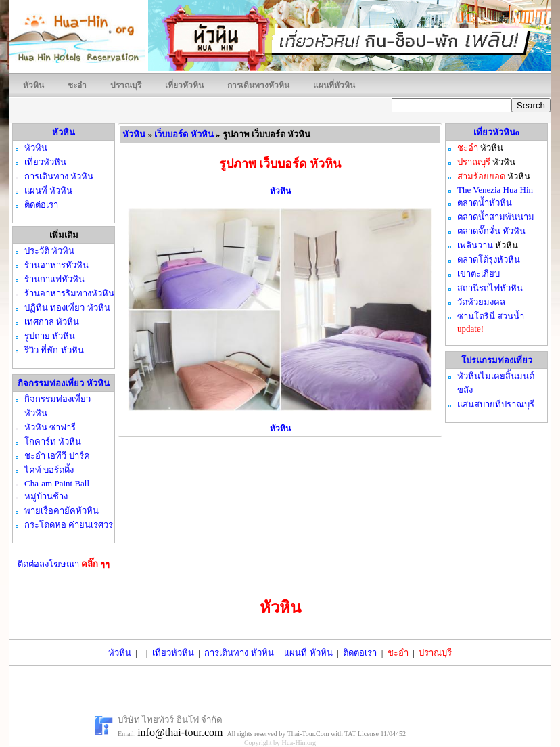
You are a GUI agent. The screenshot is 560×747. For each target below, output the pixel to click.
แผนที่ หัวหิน (308, 653)
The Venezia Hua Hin (495, 190)
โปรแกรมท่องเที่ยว (497, 360)
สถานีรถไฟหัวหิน (490, 288)
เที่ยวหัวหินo (497, 132)
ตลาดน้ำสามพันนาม (496, 217)
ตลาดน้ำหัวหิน (485, 203)
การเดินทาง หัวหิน (239, 653)
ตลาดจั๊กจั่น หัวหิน (491, 231)
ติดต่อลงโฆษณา (64, 564)
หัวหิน (33, 85)
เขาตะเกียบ (479, 274)
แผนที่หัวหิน (334, 85)
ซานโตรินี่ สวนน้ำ (491, 316)
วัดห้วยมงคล (481, 302)
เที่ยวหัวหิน (184, 85)
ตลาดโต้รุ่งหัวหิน (489, 259)
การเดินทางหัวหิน (258, 85)
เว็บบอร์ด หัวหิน (184, 134)
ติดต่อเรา (360, 653)
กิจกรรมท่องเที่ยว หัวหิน (63, 383)
